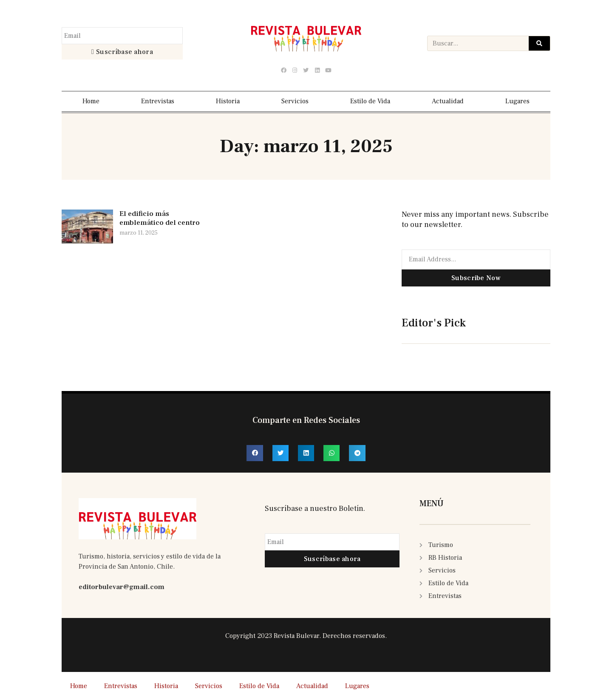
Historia (228, 101)
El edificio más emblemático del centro (160, 218)
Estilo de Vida (370, 101)
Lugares (517, 101)
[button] (255, 453)
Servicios (295, 101)
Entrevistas (158, 101)
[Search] (539, 43)
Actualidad (448, 101)
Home (91, 101)
